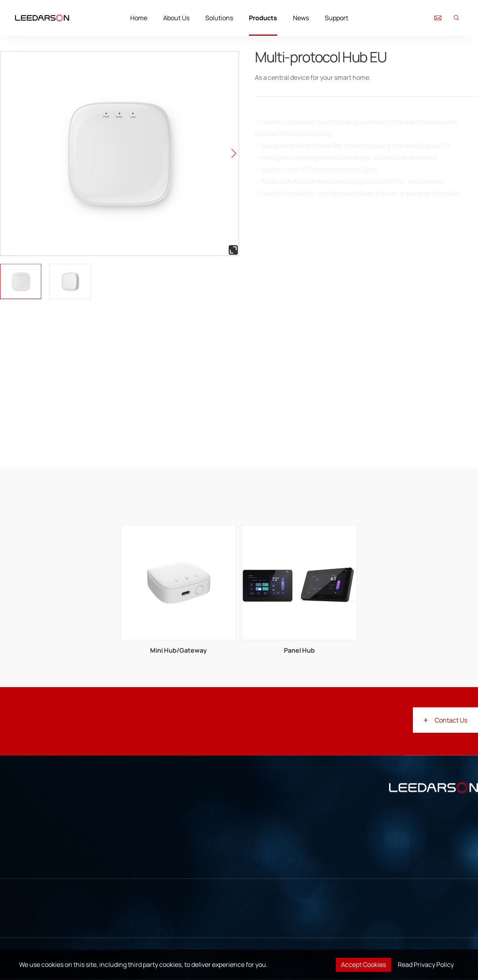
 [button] (234, 153)
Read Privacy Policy (426, 965)
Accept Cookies (363, 965)
